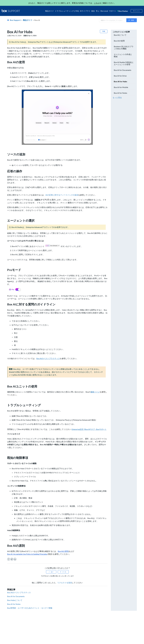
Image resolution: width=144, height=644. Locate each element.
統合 (93, 11)
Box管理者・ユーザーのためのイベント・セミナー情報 (30, 608)
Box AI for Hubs (120, 81)
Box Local (104, 11)
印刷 (104, 31)
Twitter (12, 559)
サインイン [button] (136, 11)
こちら (97, 3)
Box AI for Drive (120, 76)
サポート (113, 11)
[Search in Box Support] (113, 20)
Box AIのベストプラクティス (19, 592)
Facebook (9, 559)
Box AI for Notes (14, 604)
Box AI (37, 20)
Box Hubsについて (15, 600)
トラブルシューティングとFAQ (67, 11)
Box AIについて (120, 35)
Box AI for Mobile (121, 87)
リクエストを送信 (65, 583)
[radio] (51, 572)
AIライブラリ (85, 11)
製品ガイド (49, 11)
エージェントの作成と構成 (123, 55)
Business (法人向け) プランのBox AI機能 (124, 48)
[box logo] (11, 11)
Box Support (15, 20)
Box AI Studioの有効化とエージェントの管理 (124, 63)
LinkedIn (15, 559)
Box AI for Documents (16, 596)
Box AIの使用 (119, 41)
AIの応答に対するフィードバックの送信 (62, 195)
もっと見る (117, 97)
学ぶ (98, 11)
